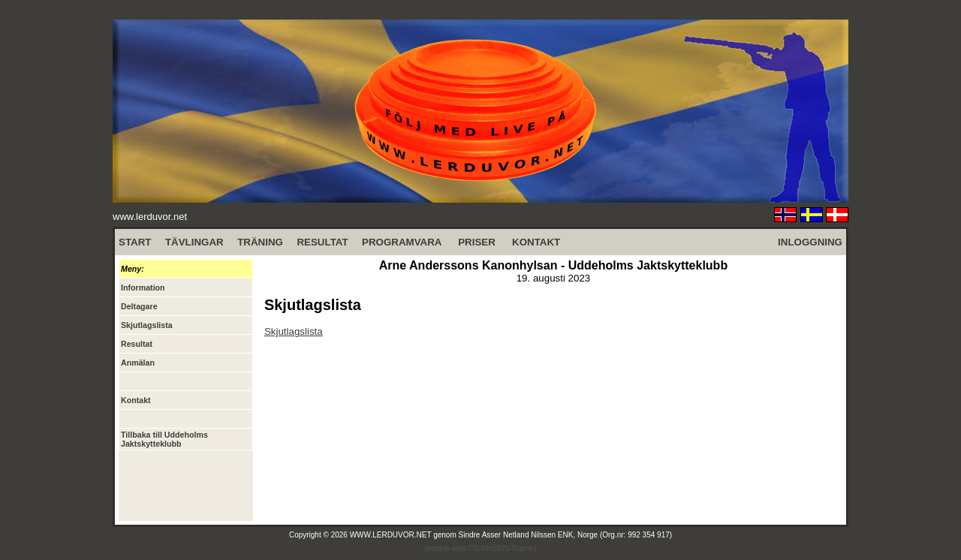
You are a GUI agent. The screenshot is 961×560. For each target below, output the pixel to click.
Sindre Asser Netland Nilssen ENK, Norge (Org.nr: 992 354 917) (566, 535)
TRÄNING (260, 242)
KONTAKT (536, 242)
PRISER (477, 242)
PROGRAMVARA (402, 242)
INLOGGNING (810, 242)
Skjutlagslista (294, 331)
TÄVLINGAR (194, 242)
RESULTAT (322, 242)
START (135, 242)
